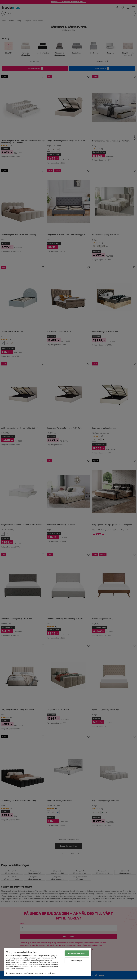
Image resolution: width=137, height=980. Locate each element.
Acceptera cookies (77, 953)
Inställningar (77, 960)
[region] (48, 962)
